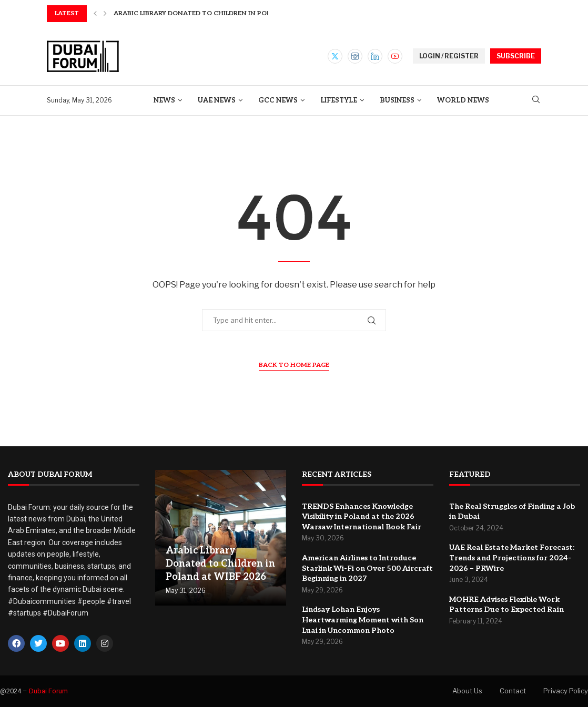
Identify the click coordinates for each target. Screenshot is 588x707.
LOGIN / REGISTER (449, 56)
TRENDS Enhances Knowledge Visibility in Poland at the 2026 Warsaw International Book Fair (362, 517)
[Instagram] (355, 56)
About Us (467, 691)
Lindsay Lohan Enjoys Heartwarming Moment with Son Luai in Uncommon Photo (363, 620)
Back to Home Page (294, 365)
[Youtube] (395, 56)
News (164, 100)
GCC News (278, 100)
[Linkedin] (375, 56)
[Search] (536, 100)
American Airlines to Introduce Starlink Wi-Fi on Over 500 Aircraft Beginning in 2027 (367, 568)
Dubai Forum (48, 691)
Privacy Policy (566, 691)
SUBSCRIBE (516, 56)
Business (397, 100)
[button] (95, 14)
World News (463, 100)
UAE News (217, 100)
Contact (513, 691)
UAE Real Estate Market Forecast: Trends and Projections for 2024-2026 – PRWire (512, 558)
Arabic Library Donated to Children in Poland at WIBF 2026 (220, 564)
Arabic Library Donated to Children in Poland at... (206, 13)
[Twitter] (335, 56)
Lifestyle (339, 100)
